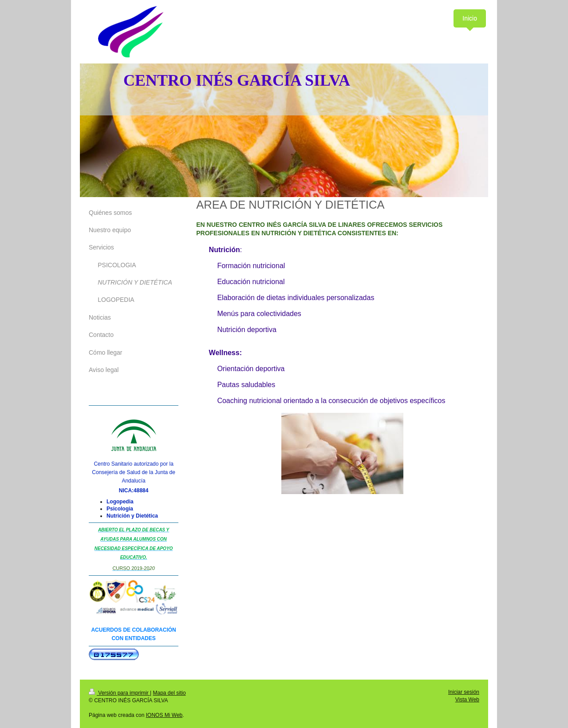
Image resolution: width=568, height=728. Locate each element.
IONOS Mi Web (164, 715)
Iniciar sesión (464, 692)
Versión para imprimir (119, 693)
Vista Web (467, 700)
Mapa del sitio (170, 693)
